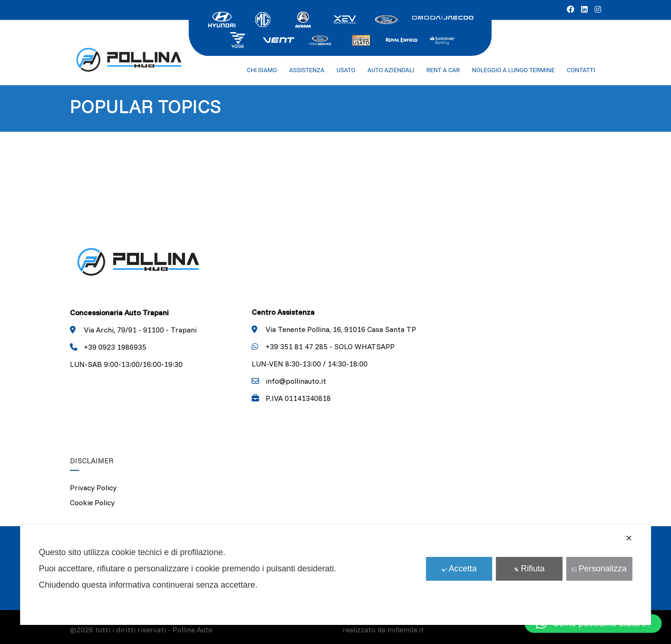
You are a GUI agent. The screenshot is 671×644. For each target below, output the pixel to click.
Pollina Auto (192, 630)
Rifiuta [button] (529, 569)
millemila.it (406, 630)
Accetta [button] (459, 569)
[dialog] (335, 575)
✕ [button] (629, 538)
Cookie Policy (92, 502)
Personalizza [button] (599, 569)
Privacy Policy (93, 488)
